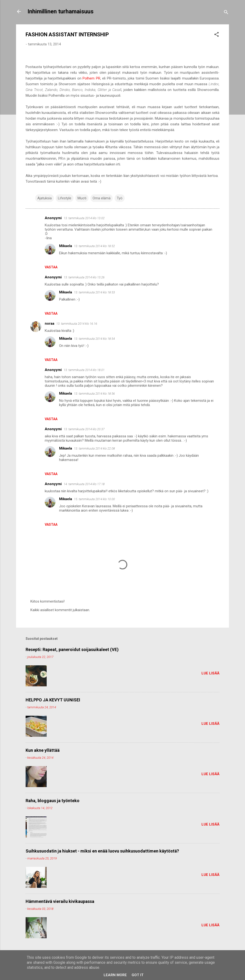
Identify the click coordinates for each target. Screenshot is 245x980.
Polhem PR (91, 78)
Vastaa (51, 267)
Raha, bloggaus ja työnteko (53, 801)
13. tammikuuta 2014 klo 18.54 (94, 339)
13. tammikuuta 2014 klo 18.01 (84, 370)
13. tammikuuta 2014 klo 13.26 (84, 277)
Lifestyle (65, 198)
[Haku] (226, 13)
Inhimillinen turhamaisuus (61, 11)
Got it (138, 975)
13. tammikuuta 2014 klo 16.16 (77, 324)
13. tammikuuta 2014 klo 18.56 (94, 394)
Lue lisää (210, 673)
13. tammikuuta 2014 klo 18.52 (94, 246)
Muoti (82, 198)
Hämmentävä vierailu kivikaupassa (60, 901)
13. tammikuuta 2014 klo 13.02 (84, 218)
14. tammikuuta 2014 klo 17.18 (84, 484)
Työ (120, 198)
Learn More (115, 975)
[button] (217, 35)
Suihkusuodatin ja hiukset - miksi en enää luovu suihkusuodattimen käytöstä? (102, 851)
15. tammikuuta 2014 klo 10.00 (94, 499)
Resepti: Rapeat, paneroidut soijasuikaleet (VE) (72, 649)
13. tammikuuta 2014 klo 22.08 (94, 448)
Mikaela (66, 246)
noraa (50, 323)
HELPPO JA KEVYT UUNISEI (53, 700)
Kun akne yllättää (43, 750)
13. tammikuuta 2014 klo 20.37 (84, 429)
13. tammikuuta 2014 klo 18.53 (94, 292)
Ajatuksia (45, 198)
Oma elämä (102, 198)
